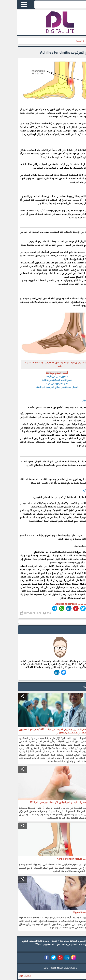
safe (79, 630)
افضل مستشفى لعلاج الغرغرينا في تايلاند (40, 387)
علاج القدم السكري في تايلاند (40, 380)
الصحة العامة (65, 41)
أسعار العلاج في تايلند (40, 373)
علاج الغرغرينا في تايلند (40, 383)
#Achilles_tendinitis (49, 604)
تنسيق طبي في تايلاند (40, 376)
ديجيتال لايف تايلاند (30, 941)
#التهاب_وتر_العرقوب (72, 604)
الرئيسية (79, 41)
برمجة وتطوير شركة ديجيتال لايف (43, 968)
